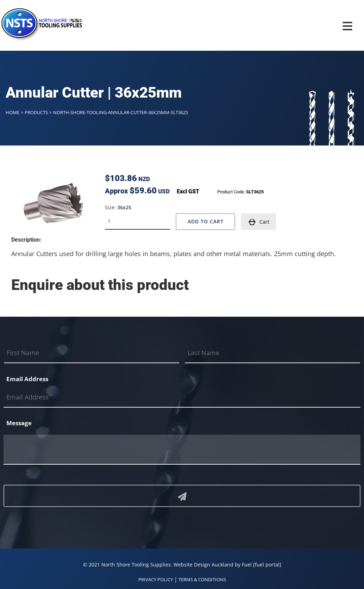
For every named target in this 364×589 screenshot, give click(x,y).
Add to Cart (206, 221)
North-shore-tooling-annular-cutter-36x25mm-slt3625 (121, 112)
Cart (259, 222)
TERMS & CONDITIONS (202, 579)
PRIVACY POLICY (156, 579)
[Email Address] (182, 398)
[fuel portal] (267, 565)
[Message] (182, 450)
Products (36, 112)
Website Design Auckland (203, 565)
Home (12, 112)
